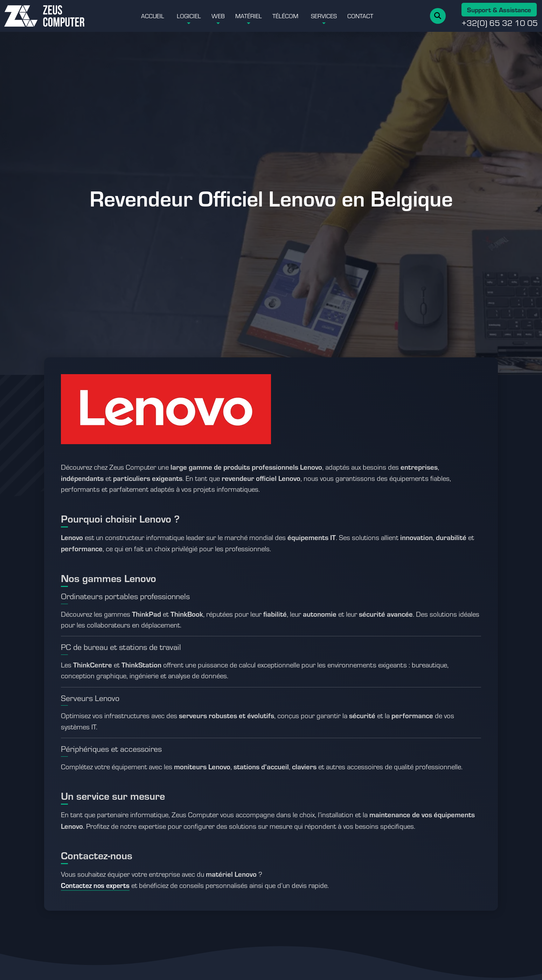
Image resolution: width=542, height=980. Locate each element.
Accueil (153, 16)
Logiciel (189, 16)
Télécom (285, 16)
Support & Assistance (499, 9)
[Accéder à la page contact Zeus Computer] (95, 886)
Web (218, 16)
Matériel (249, 16)
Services (324, 16)
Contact (360, 16)
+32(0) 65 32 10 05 (500, 23)
